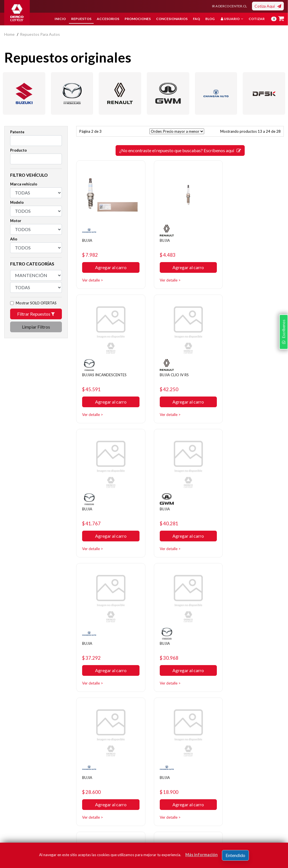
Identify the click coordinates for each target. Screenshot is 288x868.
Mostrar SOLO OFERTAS (36, 303)
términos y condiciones (234, 822)
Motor (16, 221)
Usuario (232, 19)
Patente (17, 132)
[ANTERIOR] (160, 692)
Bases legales (112, 792)
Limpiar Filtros (36, 327)
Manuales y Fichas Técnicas (116, 821)
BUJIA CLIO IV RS (100, 364)
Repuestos (81, 19)
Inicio (60, 19)
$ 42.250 (94, 379)
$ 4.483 (164, 250)
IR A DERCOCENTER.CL (229, 6)
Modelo (17, 202)
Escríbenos (282, 469)
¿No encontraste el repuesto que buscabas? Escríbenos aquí (180, 150)
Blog (210, 19)
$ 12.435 (238, 637)
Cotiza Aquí (268, 6)
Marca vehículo (24, 184)
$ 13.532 (166, 637)
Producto (18, 150)
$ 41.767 (166, 379)
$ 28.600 (238, 508)
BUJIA (89, 235)
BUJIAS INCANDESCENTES (246, 237)
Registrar (268, 813)
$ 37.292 (94, 508)
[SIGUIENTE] (200, 692)
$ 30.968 (166, 508)
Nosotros (108, 775)
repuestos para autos (40, 34)
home (9, 34)
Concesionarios (172, 19)
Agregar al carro (108, 263)
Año (14, 239)
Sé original (157, 809)
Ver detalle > (94, 275)
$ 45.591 (238, 250)
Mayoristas (158, 817)
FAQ (196, 19)
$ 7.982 (92, 250)
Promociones (138, 19)
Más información (202, 855)
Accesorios (108, 19)
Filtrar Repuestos (36, 314)
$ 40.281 (238, 379)
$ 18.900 (94, 637)
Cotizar (257, 19)
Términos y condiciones (111, 804)
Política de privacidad (119, 783)
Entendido (235, 855)
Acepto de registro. (238, 822)
